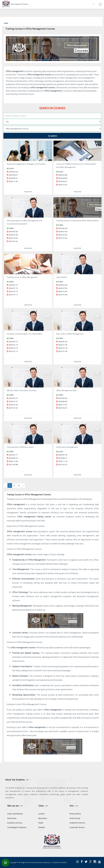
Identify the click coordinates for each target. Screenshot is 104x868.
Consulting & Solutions (17, 827)
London (42, 814)
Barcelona (43, 818)
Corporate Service (77, 827)
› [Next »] (23, 485)
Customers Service (77, 823)
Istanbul (42, 827)
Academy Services (15, 823)
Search (53, 136)
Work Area (12, 818)
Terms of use (75, 818)
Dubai (41, 823)
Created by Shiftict (60, 862)
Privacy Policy (75, 814)
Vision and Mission (15, 814)
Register (28, 192)
